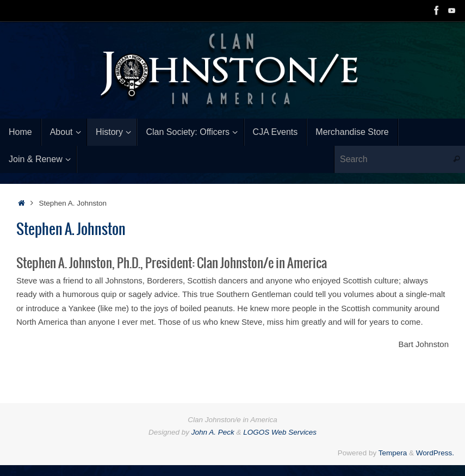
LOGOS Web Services (280, 432)
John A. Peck (213, 432)
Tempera (393, 453)
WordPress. (435, 453)
